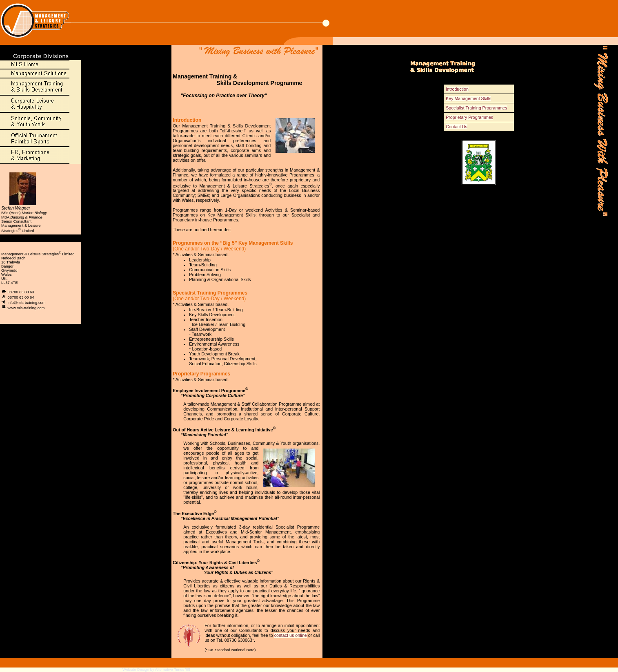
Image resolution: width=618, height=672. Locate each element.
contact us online (291, 635)
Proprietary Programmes (469, 117)
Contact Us (457, 127)
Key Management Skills (468, 98)
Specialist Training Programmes (476, 108)
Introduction (457, 89)
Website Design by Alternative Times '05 (156, 670)
